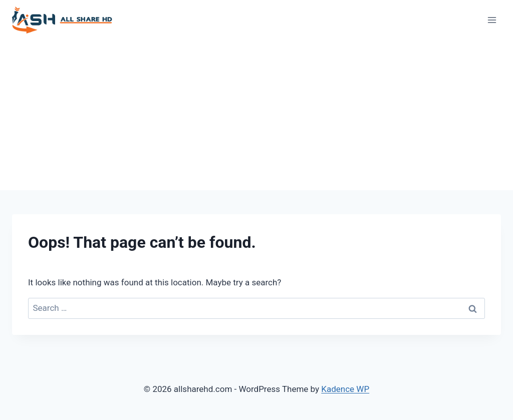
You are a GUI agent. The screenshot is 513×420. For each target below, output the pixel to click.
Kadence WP (345, 389)
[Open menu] (492, 20)
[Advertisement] (256, 115)
